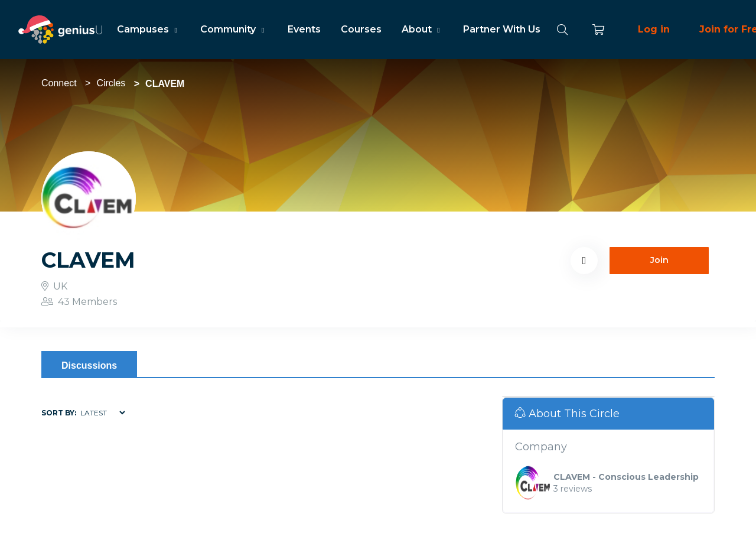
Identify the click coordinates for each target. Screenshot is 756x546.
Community (234, 29)
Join (659, 260)
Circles (111, 83)
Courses (361, 29)
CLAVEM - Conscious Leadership (626, 477)
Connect (59, 83)
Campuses (149, 29)
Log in (654, 29)
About (422, 29)
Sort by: (59, 413)
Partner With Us (502, 29)
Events (304, 29)
